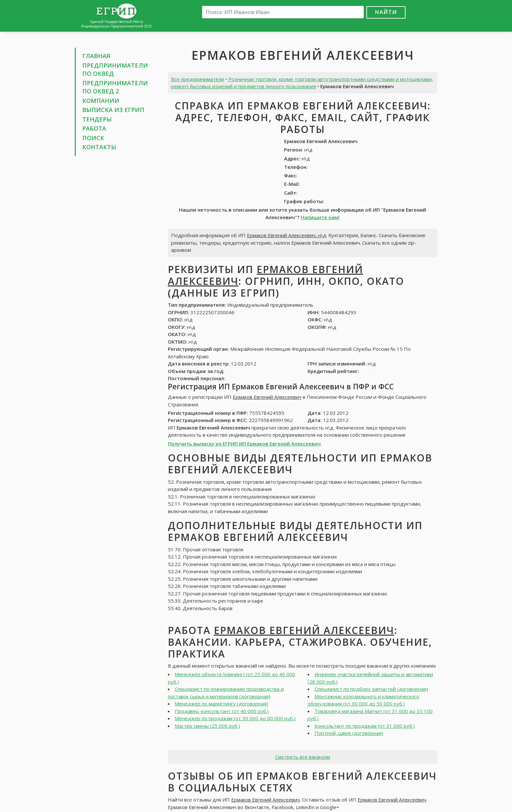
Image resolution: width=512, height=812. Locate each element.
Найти (386, 12)
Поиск (93, 138)
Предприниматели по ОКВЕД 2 (115, 87)
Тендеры (97, 119)
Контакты (99, 147)
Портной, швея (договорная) (349, 733)
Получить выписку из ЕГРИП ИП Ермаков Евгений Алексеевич (244, 444)
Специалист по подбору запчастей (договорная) (371, 689)
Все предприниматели (198, 79)
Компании (101, 101)
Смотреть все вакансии (303, 757)
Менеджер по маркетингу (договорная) (221, 704)
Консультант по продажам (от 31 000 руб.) (365, 726)
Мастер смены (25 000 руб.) (207, 726)
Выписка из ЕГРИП (113, 110)
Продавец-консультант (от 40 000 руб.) (222, 711)
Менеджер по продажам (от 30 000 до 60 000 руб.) (235, 718)
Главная (96, 56)
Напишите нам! (320, 217)
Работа (94, 128)
